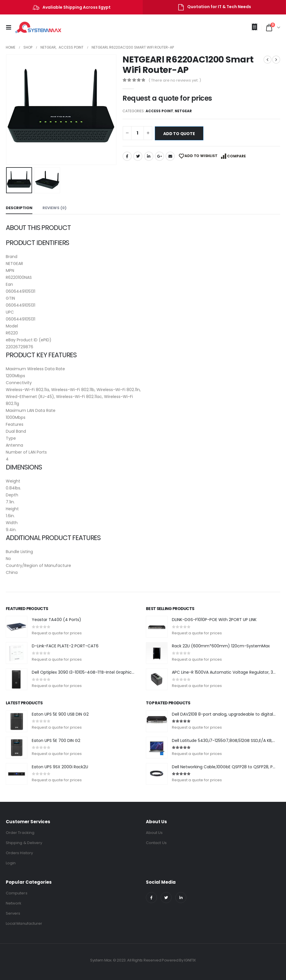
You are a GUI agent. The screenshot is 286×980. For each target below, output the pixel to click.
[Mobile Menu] (10, 27)
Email (170, 156)
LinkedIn (149, 156)
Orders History (19, 853)
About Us (154, 833)
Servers (13, 913)
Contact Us (156, 843)
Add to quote (179, 134)
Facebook (127, 156)
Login (11, 863)
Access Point (159, 111)
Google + (159, 156)
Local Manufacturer (24, 923)
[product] (17, 627)
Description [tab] (19, 208)
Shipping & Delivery (24, 843)
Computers (17, 893)
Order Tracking (20, 833)
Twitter (138, 156)
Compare (236, 156)
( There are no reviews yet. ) (175, 80)
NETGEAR (183, 111)
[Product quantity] (138, 133)
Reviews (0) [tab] (54, 208)
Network (14, 903)
